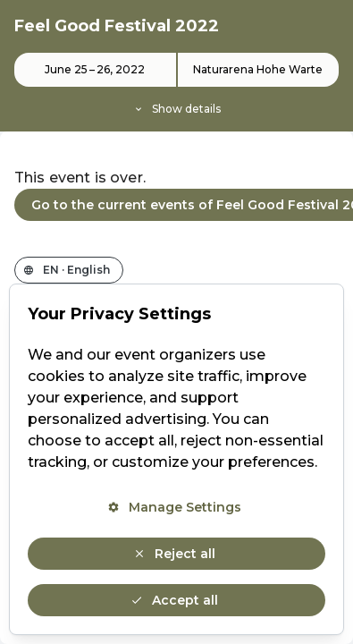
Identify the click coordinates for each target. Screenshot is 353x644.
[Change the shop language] (69, 270)
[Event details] (176, 85)
